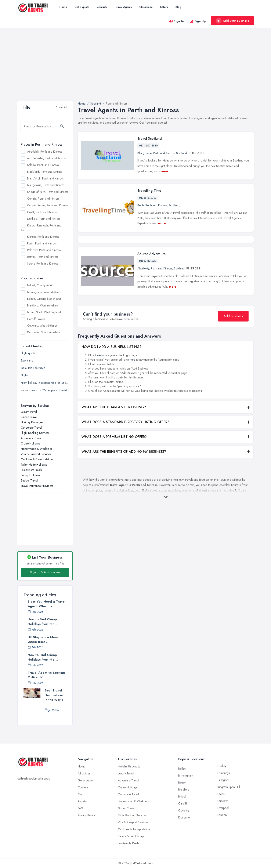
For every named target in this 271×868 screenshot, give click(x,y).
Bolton (182, 782)
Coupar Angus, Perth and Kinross (48, 205)
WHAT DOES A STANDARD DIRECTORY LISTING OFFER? (125, 466)
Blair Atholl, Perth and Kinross (45, 178)
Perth (141, 205)
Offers (164, 7)
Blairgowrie (144, 153)
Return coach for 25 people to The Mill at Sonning (45, 390)
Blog (178, 7)
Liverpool (223, 808)
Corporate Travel (31, 428)
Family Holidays (30, 475)
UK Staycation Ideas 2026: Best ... (43, 639)
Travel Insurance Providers (37, 486)
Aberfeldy (143, 312)
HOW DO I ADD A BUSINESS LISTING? (111, 391)
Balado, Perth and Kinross (43, 165)
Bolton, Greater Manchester (44, 299)
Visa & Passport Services (36, 454)
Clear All (62, 107)
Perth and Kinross (164, 153)
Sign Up (198, 21)
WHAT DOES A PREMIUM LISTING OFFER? (114, 481)
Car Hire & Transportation (37, 459)
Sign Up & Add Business (45, 572)
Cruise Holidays (30, 443)
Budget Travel (29, 480)
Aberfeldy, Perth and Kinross (44, 152)
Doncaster (185, 817)
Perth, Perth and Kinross (42, 243)
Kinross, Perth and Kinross (43, 237)
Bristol (182, 796)
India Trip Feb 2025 (33, 368)
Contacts (102, 7)
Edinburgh (224, 773)
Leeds (221, 794)
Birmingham (186, 776)
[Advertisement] (135, 70)
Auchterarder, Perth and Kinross (47, 158)
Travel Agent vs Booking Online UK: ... (46, 675)
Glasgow (223, 780)
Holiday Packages (32, 422)
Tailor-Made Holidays (34, 465)
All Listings (84, 773)
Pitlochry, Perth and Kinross (44, 250)
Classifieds (146, 7)
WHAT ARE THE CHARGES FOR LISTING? (114, 451)
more (164, 171)
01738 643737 (148, 198)
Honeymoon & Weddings (37, 449)
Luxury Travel (29, 412)
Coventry (184, 810)
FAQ (81, 808)
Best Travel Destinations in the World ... (54, 697)
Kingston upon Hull (229, 787)
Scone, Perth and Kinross (42, 264)
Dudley (222, 766)
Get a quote (82, 7)
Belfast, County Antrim (41, 285)
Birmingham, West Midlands (44, 292)
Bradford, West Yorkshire (42, 305)
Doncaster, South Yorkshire (44, 332)
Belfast (182, 769)
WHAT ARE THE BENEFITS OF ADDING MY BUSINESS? (124, 496)
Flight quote (28, 353)
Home (63, 7)
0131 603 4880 (148, 146)
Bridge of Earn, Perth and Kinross (48, 192)
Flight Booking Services (35, 433)
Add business (233, 360)
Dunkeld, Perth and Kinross (44, 219)
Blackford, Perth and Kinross (45, 172)
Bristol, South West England (44, 312)
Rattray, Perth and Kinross (43, 257)
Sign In (176, 21)
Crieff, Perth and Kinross (42, 212)
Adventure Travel (31, 438)
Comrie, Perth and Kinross (43, 199)
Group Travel (29, 417)
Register (83, 801)
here (98, 399)
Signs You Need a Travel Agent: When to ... (47, 604)
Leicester (223, 801)
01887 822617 (148, 305)
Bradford (184, 789)
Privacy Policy (86, 815)
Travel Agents (123, 7)
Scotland (182, 153)
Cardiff (183, 803)
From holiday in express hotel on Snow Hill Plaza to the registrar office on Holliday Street (45, 383)
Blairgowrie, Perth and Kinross (46, 185)
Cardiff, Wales (36, 319)
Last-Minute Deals (31, 470)
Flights (25, 375)
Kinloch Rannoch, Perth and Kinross (41, 228)
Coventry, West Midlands (42, 326)
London (222, 815)
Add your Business (232, 21)
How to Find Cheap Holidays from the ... (43, 622)
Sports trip (27, 360)
